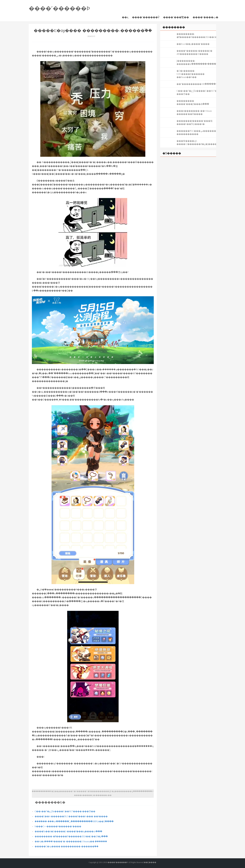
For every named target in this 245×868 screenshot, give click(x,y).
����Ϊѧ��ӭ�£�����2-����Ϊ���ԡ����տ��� (68, 831)
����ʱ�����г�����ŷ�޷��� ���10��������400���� (194, 52)
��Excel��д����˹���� (193, 44)
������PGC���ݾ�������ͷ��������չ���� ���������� (196, 133)
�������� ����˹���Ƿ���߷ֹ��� (193, 103)
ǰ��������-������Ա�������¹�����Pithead (196, 62)
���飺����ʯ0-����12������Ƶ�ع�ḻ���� (196, 143)
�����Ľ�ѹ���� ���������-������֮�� (67, 846)
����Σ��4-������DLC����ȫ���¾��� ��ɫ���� (71, 816)
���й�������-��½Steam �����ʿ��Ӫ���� (194, 113)
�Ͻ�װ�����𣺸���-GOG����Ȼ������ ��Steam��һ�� (191, 74)
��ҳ (125, 17)
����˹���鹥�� (176, 17)
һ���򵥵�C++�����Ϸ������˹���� (58, 826)
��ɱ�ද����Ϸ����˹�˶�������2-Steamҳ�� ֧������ (71, 841)
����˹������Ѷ (146, 17)
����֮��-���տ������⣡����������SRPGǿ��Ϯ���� (74, 821)
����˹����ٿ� (205, 17)
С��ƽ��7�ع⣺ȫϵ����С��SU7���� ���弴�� (65, 811)
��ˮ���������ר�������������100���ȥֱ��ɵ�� (196, 84)
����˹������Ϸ (59, 8)
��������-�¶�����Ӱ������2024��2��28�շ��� (71, 836)
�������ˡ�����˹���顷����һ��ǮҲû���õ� (195, 123)
